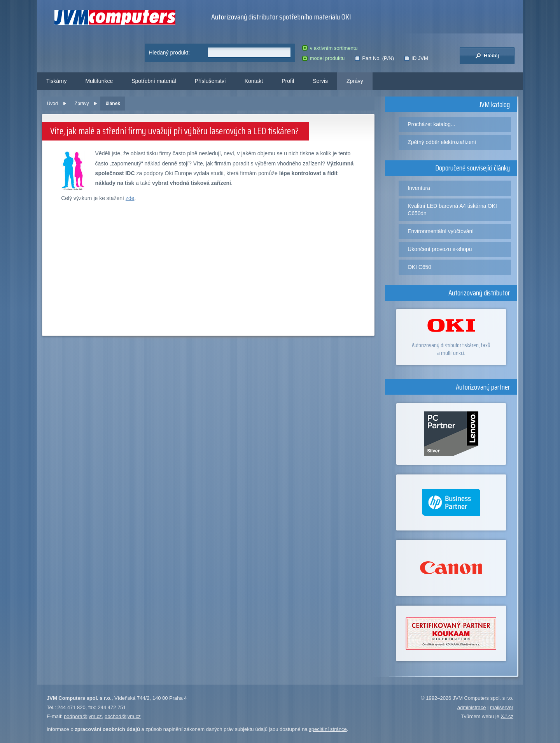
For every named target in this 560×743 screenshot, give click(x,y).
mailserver (502, 707)
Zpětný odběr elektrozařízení (442, 142)
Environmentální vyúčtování (441, 231)
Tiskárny (56, 81)
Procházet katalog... (431, 124)
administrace (472, 707)
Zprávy (355, 81)
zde (130, 198)
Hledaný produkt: (169, 53)
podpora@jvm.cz (83, 716)
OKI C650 (419, 267)
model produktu (323, 58)
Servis (320, 81)
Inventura (419, 188)
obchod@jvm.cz (123, 716)
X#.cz (507, 716)
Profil (288, 81)
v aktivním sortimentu (330, 48)
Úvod (52, 104)
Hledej (487, 56)
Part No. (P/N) (374, 58)
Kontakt (254, 81)
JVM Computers (115, 17)
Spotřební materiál (154, 81)
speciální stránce (328, 729)
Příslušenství (210, 81)
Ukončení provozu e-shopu (440, 249)
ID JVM (416, 58)
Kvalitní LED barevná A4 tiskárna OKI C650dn (452, 210)
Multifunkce (99, 81)
